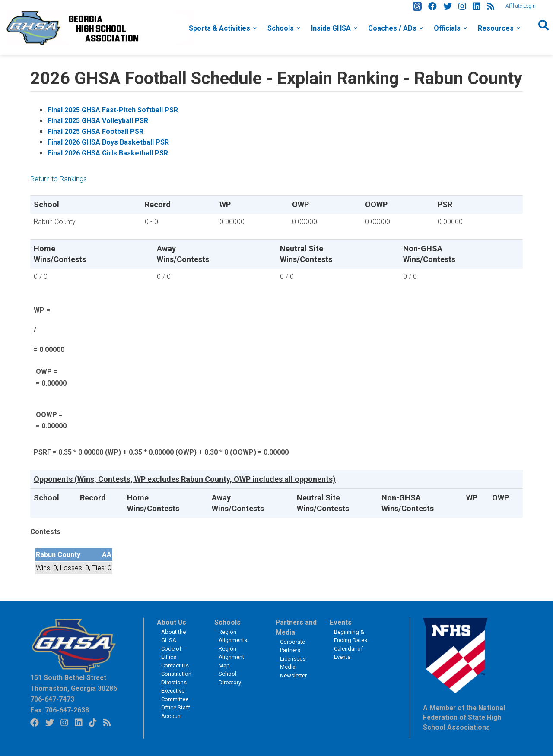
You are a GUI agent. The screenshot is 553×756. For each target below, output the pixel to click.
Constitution (176, 674)
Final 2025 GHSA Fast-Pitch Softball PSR (113, 110)
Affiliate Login (521, 6)
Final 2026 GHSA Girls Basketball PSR (108, 153)
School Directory (230, 678)
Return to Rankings (59, 179)
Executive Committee (175, 695)
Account (172, 716)
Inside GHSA (331, 28)
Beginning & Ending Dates (351, 636)
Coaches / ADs (392, 28)
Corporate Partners (292, 646)
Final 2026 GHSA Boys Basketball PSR (108, 142)
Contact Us (175, 666)
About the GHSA (173, 636)
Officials (447, 28)
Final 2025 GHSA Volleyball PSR (98, 121)
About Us (172, 623)
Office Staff (176, 707)
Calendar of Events (348, 653)
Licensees (293, 659)
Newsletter (293, 675)
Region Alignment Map (231, 657)
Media (288, 667)
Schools (281, 28)
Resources (496, 28)
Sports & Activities (219, 28)
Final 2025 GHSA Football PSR (95, 131)
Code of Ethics (171, 653)
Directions (174, 682)
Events (341, 623)
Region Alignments (233, 636)
